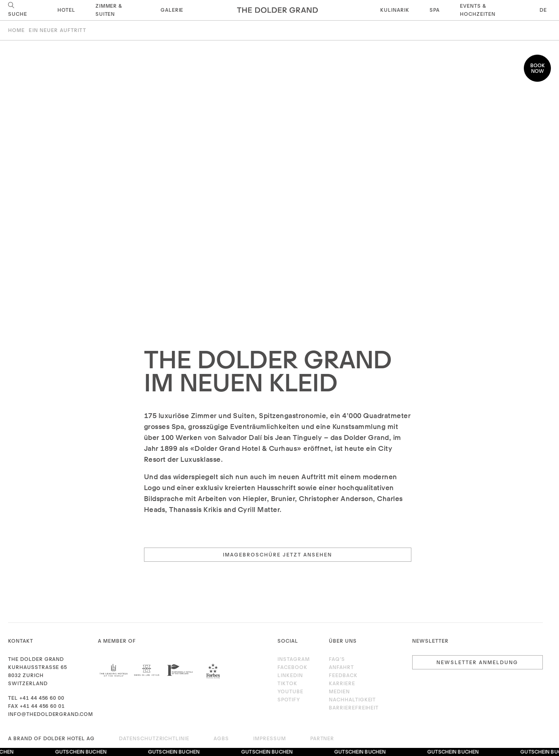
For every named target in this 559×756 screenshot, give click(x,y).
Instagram (294, 659)
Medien (339, 691)
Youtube (290, 691)
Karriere (342, 683)
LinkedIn (290, 675)
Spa (435, 10)
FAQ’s (337, 659)
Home (16, 30)
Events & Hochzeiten (478, 10)
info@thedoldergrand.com (51, 714)
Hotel (66, 10)
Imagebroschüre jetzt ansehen (277, 555)
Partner (322, 738)
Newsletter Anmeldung (477, 662)
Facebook (292, 667)
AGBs (221, 738)
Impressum (270, 738)
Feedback (343, 675)
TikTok (287, 683)
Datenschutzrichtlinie (154, 738)
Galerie (172, 10)
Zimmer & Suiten (109, 10)
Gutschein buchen (83, 752)
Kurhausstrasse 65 (38, 667)
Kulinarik (395, 10)
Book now (538, 68)
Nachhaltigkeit (352, 700)
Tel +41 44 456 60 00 (36, 698)
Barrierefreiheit (354, 708)
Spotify (289, 700)
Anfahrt (341, 667)
